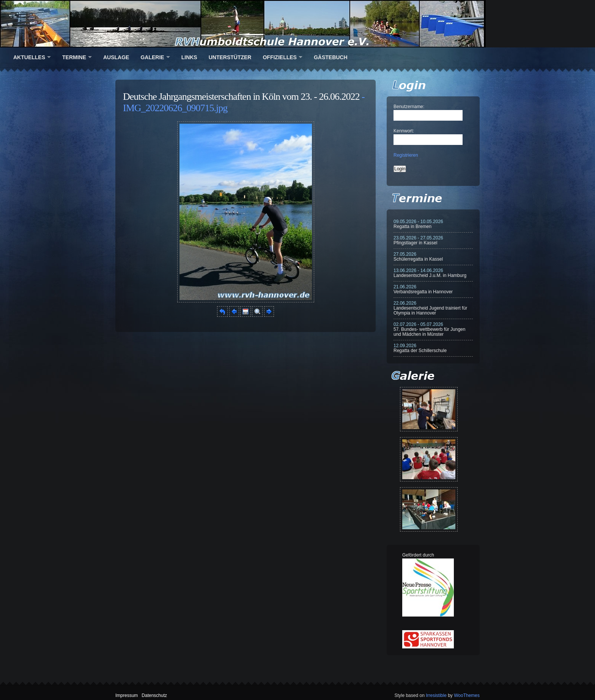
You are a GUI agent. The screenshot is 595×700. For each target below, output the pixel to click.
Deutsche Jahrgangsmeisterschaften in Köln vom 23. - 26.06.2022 (241, 97)
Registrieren (406, 155)
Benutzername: (409, 107)
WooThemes (467, 695)
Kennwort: (404, 131)
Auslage (116, 57)
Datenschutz (154, 695)
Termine (74, 57)
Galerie (152, 57)
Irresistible (436, 695)
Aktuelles (29, 57)
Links (189, 57)
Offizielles (279, 57)
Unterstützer (230, 57)
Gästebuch (331, 57)
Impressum (127, 695)
